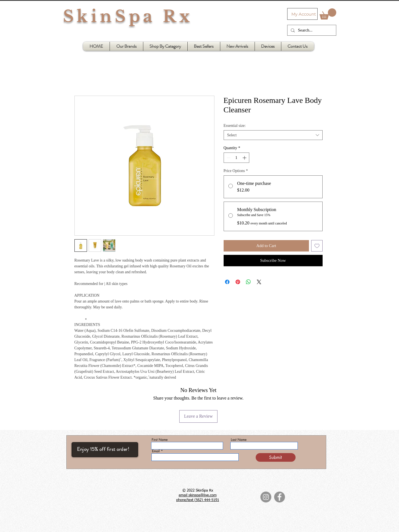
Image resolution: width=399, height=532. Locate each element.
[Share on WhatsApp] (248, 282)
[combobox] (273, 135)
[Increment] (245, 158)
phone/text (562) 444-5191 (198, 500)
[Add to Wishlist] (317, 246)
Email (156, 451)
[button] (328, 14)
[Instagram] (266, 497)
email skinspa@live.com (198, 495)
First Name (160, 440)
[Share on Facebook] (227, 282)
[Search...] (311, 30)
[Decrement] (228, 158)
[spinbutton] (236, 158)
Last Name (239, 440)
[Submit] (276, 457)
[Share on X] (259, 282)
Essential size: (235, 126)
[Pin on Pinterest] (238, 282)
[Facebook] (280, 497)
